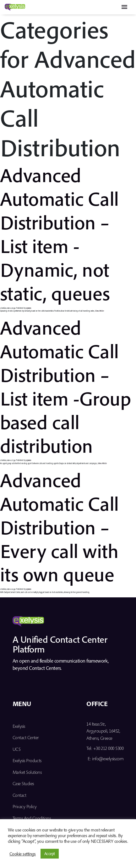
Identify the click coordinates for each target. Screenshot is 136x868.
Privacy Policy (24, 806)
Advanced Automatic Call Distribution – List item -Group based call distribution (65, 386)
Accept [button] (50, 854)
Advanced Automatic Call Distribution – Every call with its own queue (59, 527)
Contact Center (26, 737)
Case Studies (23, 783)
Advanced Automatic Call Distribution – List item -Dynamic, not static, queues (59, 234)
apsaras (28, 308)
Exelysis (19, 726)
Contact (19, 795)
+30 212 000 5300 (108, 748)
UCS (16, 749)
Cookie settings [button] (23, 854)
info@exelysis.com (108, 759)
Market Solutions (27, 772)
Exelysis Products (27, 760)
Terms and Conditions (32, 818)
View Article (100, 311)
